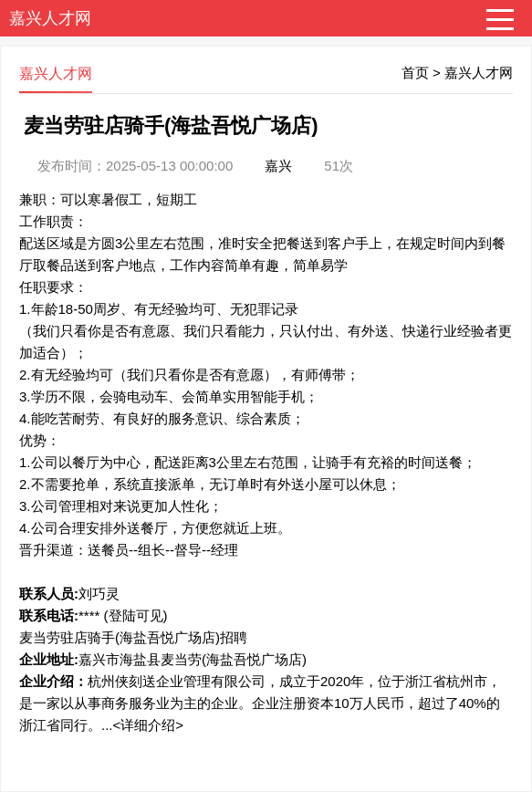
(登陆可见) (136, 615)
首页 (415, 73)
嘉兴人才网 (50, 18)
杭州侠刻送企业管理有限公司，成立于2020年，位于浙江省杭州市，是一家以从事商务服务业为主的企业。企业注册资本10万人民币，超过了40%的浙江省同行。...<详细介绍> (260, 703)
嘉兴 (278, 166)
